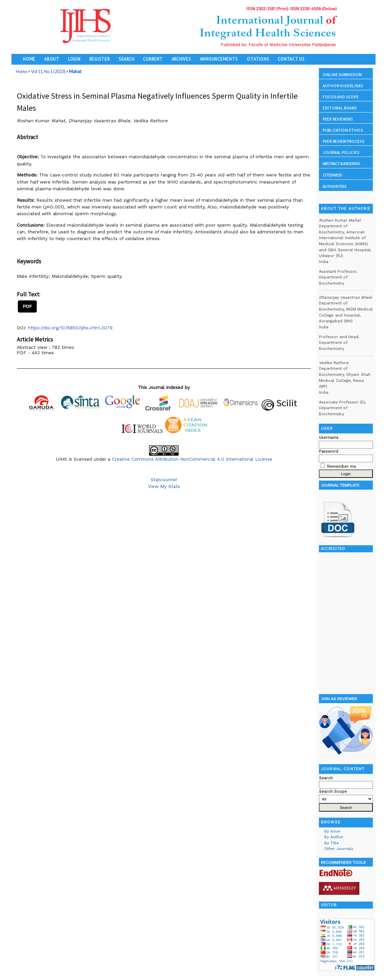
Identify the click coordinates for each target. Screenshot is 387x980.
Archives (181, 59)
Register (100, 59)
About (52, 59)
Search (127, 59)
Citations (258, 59)
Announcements (219, 59)
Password (329, 451)
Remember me (341, 466)
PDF (27, 306)
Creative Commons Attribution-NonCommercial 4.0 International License (192, 459)
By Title (332, 843)
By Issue (332, 831)
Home (29, 59)
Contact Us (291, 59)
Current (153, 59)
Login (74, 59)
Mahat (75, 72)
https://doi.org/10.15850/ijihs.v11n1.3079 (70, 328)
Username (329, 437)
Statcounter (164, 480)
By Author (334, 837)
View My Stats (164, 486)
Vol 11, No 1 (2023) (48, 72)
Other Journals (339, 849)
